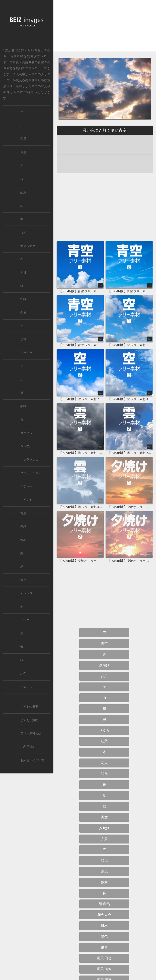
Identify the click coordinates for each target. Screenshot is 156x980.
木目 (23, 272)
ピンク (25, 620)
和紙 (23, 299)
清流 (104, 871)
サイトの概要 (29, 707)
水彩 (23, 339)
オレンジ (26, 593)
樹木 (104, 882)
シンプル (26, 446)
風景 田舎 (104, 958)
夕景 (104, 676)
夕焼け (104, 665)
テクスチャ (28, 246)
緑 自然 (104, 904)
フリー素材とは (31, 733)
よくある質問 (29, 720)
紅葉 (104, 741)
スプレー (26, 486)
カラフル (26, 433)
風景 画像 (104, 969)
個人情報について (32, 760)
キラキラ (26, 353)
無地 (23, 540)
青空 (41, 62)
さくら (104, 730)
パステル (26, 687)
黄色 (23, 580)
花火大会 (104, 915)
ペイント (26, 500)
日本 (104, 926)
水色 (23, 674)
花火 (104, 763)
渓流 (104, 860)
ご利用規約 (28, 747)
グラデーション (31, 473)
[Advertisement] (105, 29)
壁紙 (23, 526)
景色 (104, 937)
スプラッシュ (29, 460)
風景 (104, 947)
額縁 (23, 406)
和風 (104, 774)
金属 (23, 313)
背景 (23, 513)
